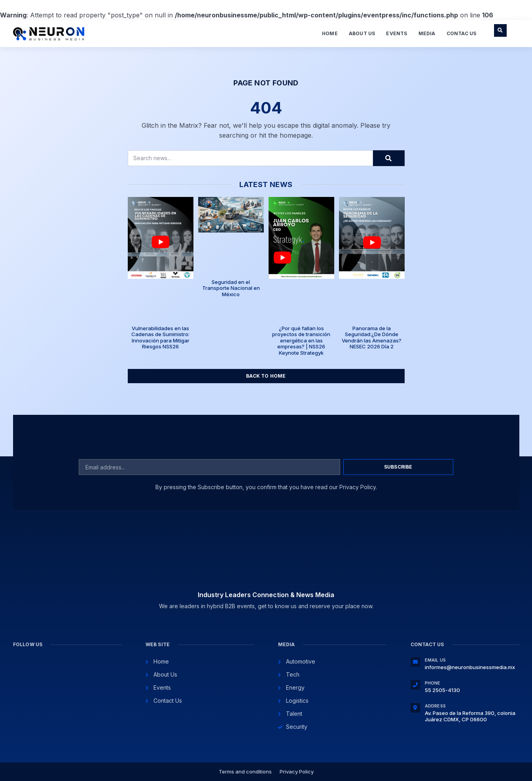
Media (427, 33)
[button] (500, 30)
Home (330, 33)
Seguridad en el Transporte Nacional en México (231, 288)
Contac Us (462, 33)
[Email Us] (415, 662)
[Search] (389, 158)
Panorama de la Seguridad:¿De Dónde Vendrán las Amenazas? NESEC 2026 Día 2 (372, 338)
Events (397, 33)
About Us (362, 33)
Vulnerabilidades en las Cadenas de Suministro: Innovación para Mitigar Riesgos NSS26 (160, 338)
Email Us (435, 660)
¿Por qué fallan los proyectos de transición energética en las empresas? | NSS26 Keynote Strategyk (301, 340)
